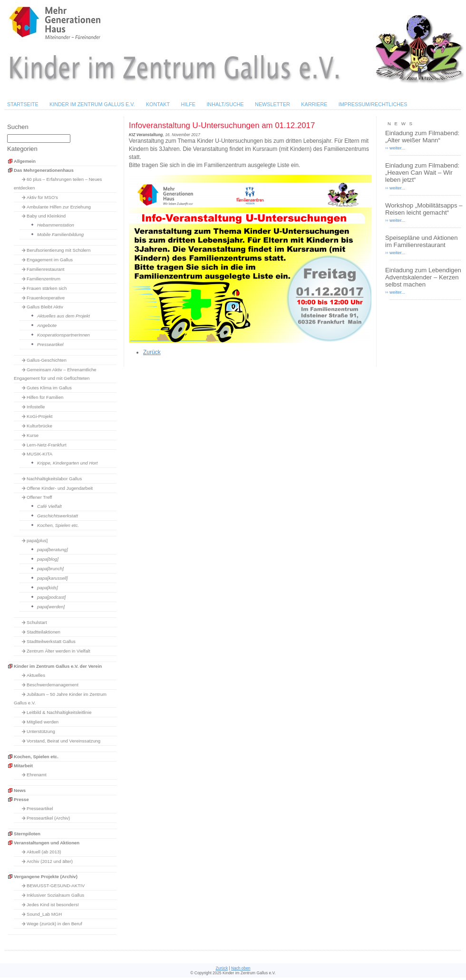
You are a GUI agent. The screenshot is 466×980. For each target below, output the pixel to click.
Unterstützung (41, 731)
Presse (21, 799)
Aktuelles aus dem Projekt (63, 316)
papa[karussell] (53, 578)
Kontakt (158, 104)
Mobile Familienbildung (60, 234)
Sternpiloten (27, 834)
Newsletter (272, 104)
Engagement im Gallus (50, 260)
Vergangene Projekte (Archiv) (46, 876)
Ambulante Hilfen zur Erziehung (59, 207)
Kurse (33, 435)
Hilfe (188, 104)
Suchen (18, 127)
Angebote (47, 325)
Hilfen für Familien (45, 397)
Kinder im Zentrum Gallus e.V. (92, 104)
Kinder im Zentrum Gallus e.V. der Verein (58, 666)
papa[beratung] (53, 549)
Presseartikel (50, 344)
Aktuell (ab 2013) (44, 852)
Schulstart (37, 622)
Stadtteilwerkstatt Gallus (51, 641)
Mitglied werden (43, 722)
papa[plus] (37, 540)
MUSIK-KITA (39, 454)
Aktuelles (36, 675)
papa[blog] (48, 559)
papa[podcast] (51, 597)
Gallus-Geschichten (47, 360)
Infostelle (36, 407)
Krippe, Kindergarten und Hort (67, 463)
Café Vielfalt (49, 506)
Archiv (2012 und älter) (50, 861)
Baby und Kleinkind (46, 216)
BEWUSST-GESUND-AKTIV (56, 886)
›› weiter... (395, 148)
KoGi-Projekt (39, 416)
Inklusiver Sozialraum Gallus (55, 895)
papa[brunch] (50, 569)
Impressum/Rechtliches (373, 104)
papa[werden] (51, 607)
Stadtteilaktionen (44, 632)
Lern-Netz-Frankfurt (47, 445)
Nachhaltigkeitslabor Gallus (54, 479)
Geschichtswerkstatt (58, 516)
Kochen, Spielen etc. (58, 525)
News (20, 790)
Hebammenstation (56, 225)
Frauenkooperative (46, 298)
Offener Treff (39, 497)
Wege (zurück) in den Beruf (54, 924)
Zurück (152, 352)
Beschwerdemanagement (53, 685)
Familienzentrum (44, 279)
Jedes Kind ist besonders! (53, 905)
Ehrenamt (37, 775)
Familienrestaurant (45, 269)
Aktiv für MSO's (42, 197)
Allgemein (25, 161)
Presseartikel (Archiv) (48, 818)
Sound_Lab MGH (44, 914)
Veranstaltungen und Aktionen (47, 843)
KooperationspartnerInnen (63, 335)
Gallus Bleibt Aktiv (45, 307)
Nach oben (241, 968)
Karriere (314, 104)
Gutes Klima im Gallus (49, 388)
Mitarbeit (23, 766)
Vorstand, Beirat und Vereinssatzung (63, 741)
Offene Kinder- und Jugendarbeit (60, 488)
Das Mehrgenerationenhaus (44, 170)
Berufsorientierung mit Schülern (58, 250)
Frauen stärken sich (47, 288)
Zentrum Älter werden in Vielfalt (58, 651)
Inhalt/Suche (225, 104)
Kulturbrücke (39, 426)
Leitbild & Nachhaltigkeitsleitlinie (59, 712)
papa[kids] (48, 588)
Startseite (23, 104)
